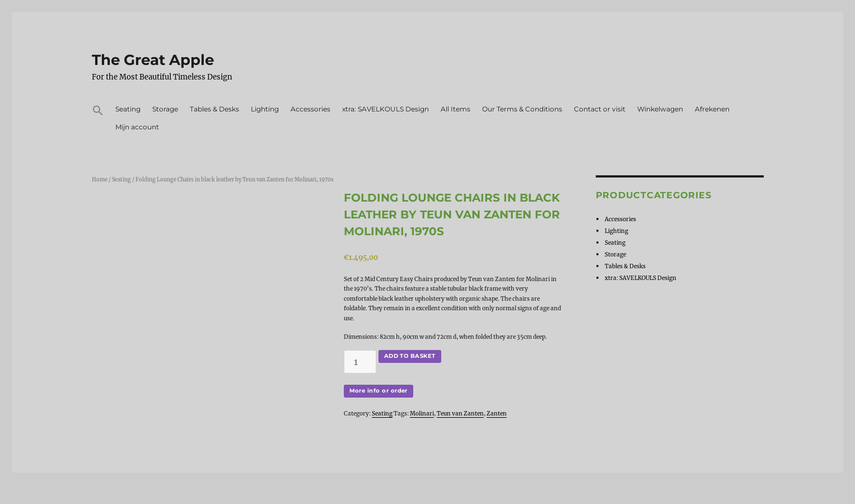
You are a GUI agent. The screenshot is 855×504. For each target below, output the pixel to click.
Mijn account (137, 127)
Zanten (497, 414)
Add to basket (410, 356)
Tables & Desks (214, 109)
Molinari (422, 414)
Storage (165, 109)
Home (100, 180)
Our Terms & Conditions (522, 109)
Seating (128, 109)
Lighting (265, 109)
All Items (455, 109)
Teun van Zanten (460, 414)
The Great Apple (153, 60)
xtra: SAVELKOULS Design (386, 109)
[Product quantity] (360, 362)
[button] (98, 112)
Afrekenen (712, 109)
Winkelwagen (660, 109)
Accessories (310, 109)
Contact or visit (600, 109)
